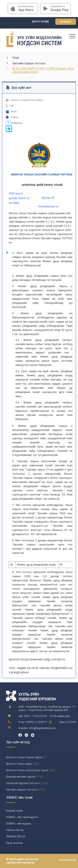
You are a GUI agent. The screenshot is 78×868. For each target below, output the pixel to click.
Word (11, 111)
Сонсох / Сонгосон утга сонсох (24, 100)
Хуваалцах (14, 123)
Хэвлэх (12, 117)
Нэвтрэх (66, 22)
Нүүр (16, 58)
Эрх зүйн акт (19, 88)
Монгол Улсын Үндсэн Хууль (24, 757)
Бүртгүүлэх (41, 22)
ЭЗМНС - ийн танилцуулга (22, 817)
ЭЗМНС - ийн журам (18, 824)
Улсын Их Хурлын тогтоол (23, 783)
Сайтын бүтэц (15, 830)
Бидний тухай (14, 811)
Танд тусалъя (14, 843)
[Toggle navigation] (72, 36)
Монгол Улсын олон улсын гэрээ (27, 770)
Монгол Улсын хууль (19, 764)
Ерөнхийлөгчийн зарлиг (21, 777)
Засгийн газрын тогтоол (29, 63)
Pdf (10, 106)
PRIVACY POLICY (16, 836)
